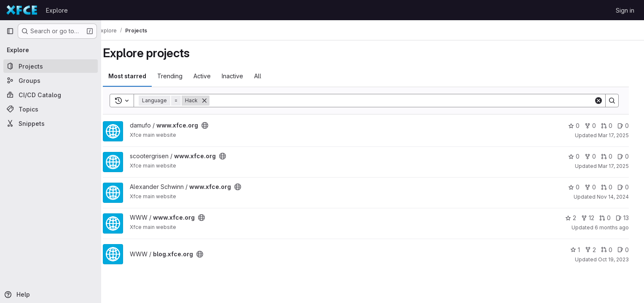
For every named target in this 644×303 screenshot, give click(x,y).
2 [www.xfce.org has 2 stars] (576, 218)
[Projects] (51, 66)
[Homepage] (22, 10)
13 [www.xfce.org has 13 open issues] (627, 218)
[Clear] (604, 101)
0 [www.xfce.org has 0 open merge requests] (612, 126)
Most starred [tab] (136, 76)
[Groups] (51, 80)
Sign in (625, 10)
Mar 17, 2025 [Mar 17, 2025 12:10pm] (619, 135)
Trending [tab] (178, 76)
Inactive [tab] (241, 76)
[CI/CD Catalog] (51, 95)
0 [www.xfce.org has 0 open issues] (628, 126)
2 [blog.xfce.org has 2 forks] (596, 250)
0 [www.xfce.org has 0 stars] (579, 126)
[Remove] (213, 101)
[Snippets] (51, 123)
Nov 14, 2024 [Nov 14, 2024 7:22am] (618, 197)
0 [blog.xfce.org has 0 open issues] (628, 250)
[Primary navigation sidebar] (10, 31)
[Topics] (51, 109)
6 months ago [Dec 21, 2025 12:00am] (617, 227)
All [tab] (266, 76)
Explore (57, 10)
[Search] (408, 101)
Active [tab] (211, 76)
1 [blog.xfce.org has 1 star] (580, 250)
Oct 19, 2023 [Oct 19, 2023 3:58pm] (619, 259)
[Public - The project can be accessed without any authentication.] (213, 125)
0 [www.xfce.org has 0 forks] (595, 126)
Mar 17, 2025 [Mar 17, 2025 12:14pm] (619, 166)
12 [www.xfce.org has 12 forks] (593, 218)
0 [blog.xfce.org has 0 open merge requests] (612, 250)
